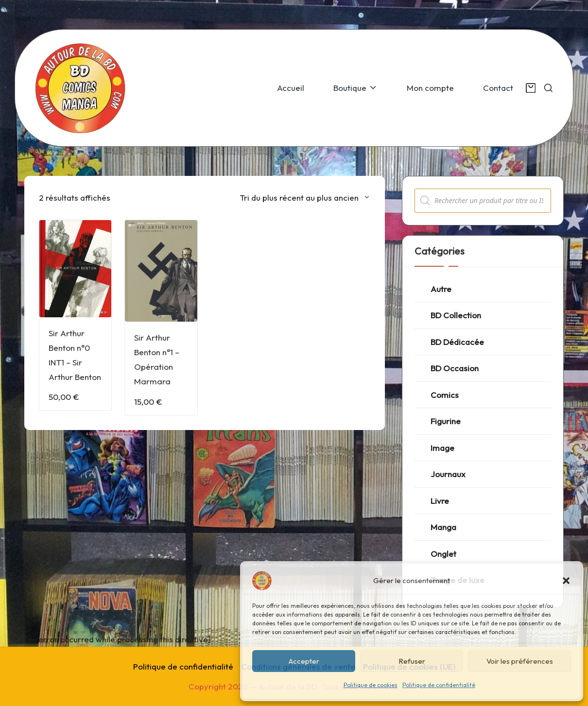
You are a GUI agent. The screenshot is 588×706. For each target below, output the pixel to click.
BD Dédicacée (457, 342)
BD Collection (456, 315)
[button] (566, 581)
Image (442, 448)
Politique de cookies (371, 685)
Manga (443, 527)
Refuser (412, 661)
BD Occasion (455, 368)
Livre (440, 501)
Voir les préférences (520, 661)
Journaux (448, 474)
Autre (441, 289)
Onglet (443, 554)
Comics (445, 395)
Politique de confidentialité (439, 685)
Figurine (446, 421)
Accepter (304, 661)
